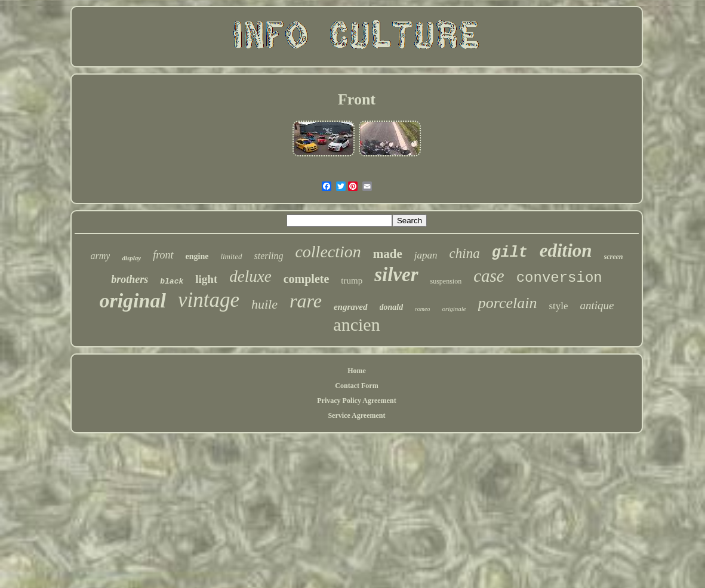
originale (454, 309)
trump (352, 281)
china (465, 253)
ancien (356, 324)
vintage (209, 300)
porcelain (508, 303)
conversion (559, 278)
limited (231, 256)
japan (426, 255)
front (163, 255)
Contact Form (356, 386)
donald (392, 307)
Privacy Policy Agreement (356, 401)
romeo (422, 309)
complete (307, 279)
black (172, 281)
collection (328, 252)
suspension (446, 281)
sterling (269, 256)
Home (357, 371)
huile (264, 304)
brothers (130, 279)
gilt (510, 253)
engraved (351, 307)
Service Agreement (356, 415)
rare (306, 301)
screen (614, 257)
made (388, 254)
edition (566, 250)
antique (597, 305)
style (558, 306)
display (131, 258)
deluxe (250, 276)
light (206, 279)
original (132, 301)
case (489, 276)
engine (197, 256)
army (100, 256)
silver (396, 275)
